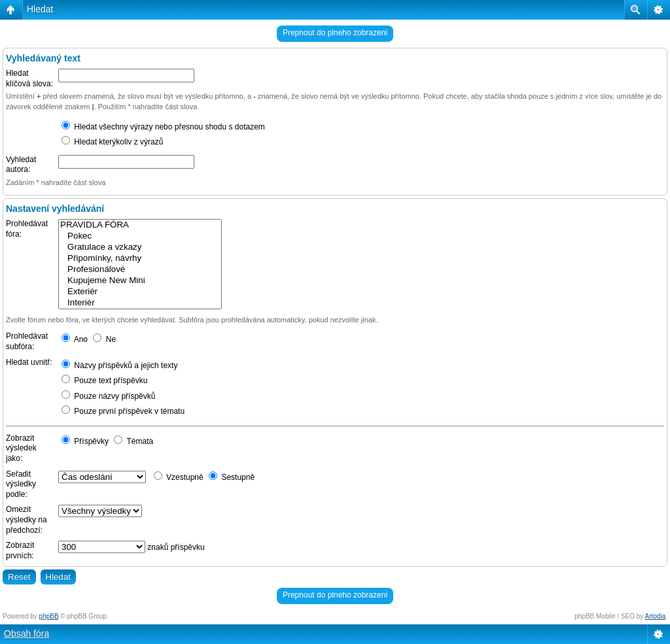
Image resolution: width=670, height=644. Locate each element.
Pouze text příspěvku (104, 381)
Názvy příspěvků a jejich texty (119, 365)
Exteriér (140, 292)
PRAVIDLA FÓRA (140, 225)
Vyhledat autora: (21, 165)
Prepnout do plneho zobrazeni (335, 33)
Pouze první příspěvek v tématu (123, 411)
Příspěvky (85, 441)
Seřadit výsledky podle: (21, 484)
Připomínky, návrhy (140, 259)
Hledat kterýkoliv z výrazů (112, 142)
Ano (75, 339)
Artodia (656, 616)
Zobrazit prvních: (20, 551)
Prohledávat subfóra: (27, 341)
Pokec (140, 236)
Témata (133, 441)
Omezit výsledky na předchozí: (26, 519)
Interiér (140, 303)
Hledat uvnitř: (29, 362)
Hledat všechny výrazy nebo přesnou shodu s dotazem (163, 127)
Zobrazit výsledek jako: (21, 448)
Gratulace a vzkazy (140, 247)
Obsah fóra (26, 634)
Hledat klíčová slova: (29, 78)
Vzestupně (179, 477)
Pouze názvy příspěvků (108, 396)
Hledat (40, 9)
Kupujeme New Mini (140, 281)
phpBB (49, 616)
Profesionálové (140, 270)
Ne (104, 339)
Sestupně (232, 477)
